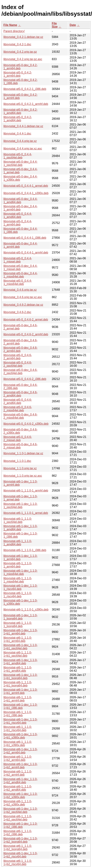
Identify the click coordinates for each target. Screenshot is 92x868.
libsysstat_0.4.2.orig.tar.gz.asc (23, 59)
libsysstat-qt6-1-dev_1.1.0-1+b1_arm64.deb (21, 632)
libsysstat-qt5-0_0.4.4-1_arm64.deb (18, 223)
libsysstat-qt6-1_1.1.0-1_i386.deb (25, 550)
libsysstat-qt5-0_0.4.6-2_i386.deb (25, 379)
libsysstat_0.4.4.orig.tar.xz (20, 141)
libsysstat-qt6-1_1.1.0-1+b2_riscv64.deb (18, 862)
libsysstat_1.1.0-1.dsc (17, 461)
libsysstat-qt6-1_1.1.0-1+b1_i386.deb (18, 714)
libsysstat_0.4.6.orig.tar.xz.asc (23, 297)
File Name (10, 25)
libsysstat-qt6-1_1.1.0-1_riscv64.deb (18, 595)
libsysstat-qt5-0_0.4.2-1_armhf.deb (26, 104)
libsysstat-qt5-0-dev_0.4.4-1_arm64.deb (21, 208)
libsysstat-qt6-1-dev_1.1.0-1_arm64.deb (21, 558)
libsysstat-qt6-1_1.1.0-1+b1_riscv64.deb (18, 729)
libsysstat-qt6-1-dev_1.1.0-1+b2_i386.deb (21, 825)
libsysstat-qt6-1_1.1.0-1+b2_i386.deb (18, 833)
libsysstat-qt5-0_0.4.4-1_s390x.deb (26, 193)
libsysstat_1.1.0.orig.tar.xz (20, 468)
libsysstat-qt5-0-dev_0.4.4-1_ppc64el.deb (21, 163)
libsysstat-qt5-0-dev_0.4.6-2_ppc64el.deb (21, 372)
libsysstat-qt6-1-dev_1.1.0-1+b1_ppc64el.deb (21, 647)
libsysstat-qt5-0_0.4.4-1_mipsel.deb (18, 260)
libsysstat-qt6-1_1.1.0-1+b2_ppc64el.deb (18, 818)
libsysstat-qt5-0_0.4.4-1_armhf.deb (26, 253)
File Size (55, 25)
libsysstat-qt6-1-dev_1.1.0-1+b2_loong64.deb (21, 840)
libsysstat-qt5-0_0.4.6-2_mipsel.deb (18, 439)
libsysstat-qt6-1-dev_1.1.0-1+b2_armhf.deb (21, 766)
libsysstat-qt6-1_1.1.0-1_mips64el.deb (18, 580)
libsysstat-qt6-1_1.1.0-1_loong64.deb (18, 625)
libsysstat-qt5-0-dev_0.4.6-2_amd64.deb (21, 394)
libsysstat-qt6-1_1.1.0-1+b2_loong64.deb (18, 848)
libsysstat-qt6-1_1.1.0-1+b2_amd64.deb (18, 788)
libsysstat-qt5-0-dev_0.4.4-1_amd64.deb (21, 201)
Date (73, 25)
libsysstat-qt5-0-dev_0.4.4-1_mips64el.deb (21, 275)
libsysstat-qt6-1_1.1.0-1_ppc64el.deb (18, 520)
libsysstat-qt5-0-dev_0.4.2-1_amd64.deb (21, 111)
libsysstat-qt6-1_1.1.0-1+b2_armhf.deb (18, 773)
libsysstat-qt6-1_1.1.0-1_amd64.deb (18, 543)
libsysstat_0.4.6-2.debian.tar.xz (23, 305)
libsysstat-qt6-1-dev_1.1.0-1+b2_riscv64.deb (21, 855)
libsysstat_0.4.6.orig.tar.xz (20, 290)
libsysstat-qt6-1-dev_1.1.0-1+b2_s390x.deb (21, 796)
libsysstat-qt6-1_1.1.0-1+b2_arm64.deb (18, 758)
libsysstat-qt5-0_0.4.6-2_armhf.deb (26, 334)
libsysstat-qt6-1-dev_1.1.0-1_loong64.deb (21, 617)
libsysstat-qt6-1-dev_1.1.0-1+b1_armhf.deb (21, 691)
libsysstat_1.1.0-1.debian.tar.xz (23, 453)
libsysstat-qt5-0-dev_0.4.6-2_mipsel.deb (21, 446)
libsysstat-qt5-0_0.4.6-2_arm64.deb (18, 357)
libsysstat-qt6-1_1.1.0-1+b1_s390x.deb (18, 743)
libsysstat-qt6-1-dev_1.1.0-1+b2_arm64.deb (21, 751)
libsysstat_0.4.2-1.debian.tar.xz (23, 37)
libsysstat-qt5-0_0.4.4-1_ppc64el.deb (18, 156)
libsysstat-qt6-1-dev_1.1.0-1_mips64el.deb (21, 572)
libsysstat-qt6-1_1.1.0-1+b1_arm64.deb (18, 639)
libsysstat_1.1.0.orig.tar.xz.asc (23, 476)
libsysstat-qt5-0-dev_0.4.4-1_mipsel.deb (21, 268)
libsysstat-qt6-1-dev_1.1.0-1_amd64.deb (21, 528)
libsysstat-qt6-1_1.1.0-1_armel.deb (26, 513)
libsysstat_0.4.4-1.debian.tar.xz (23, 126)
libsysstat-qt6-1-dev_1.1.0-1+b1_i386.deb (21, 706)
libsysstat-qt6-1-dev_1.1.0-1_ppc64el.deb (21, 506)
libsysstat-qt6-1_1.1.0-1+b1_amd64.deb (18, 669)
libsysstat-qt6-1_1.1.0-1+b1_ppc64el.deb (18, 654)
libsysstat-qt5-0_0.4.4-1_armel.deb (26, 186)
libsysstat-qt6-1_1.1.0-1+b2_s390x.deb (18, 803)
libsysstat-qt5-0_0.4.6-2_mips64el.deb (18, 409)
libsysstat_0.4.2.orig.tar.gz (20, 52)
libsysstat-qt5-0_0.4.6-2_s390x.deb (26, 424)
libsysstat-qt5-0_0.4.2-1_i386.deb (25, 89)
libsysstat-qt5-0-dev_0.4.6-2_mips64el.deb (21, 416)
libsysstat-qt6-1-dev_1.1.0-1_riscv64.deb (21, 587)
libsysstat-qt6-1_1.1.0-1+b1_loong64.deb (18, 684)
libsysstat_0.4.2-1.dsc (17, 44)
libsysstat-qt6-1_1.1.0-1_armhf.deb (26, 491)
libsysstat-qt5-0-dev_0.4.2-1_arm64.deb (21, 67)
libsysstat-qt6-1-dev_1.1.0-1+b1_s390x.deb (21, 736)
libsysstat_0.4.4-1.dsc (17, 134)
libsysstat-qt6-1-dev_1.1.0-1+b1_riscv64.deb (21, 721)
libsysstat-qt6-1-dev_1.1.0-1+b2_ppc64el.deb (21, 810)
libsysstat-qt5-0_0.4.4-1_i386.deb (25, 238)
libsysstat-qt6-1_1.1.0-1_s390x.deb (26, 610)
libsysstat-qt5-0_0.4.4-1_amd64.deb (18, 215)
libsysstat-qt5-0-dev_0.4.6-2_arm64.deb (21, 349)
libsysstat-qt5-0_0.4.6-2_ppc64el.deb (18, 364)
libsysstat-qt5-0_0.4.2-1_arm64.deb (18, 74)
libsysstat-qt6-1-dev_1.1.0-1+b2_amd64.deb (21, 781)
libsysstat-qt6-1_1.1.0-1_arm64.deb (18, 565)
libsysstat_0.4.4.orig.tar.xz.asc (23, 149)
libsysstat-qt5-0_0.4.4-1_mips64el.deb (18, 282)
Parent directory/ (14, 31)
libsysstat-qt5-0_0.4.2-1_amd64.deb (18, 119)
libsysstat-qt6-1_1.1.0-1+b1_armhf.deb (18, 699)
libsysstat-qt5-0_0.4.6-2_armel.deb (26, 320)
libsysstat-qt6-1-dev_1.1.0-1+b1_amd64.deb (21, 662)
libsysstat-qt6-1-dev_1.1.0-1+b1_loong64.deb (21, 677)
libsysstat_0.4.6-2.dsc (17, 312)
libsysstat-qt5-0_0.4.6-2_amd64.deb (18, 401)
